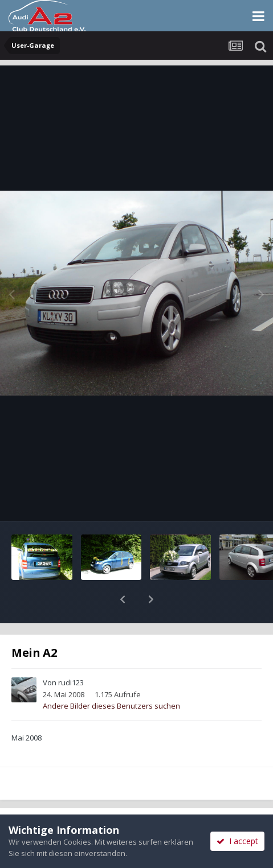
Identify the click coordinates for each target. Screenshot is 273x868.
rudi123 (71, 653)
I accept (237, 841)
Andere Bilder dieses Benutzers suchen (111, 676)
